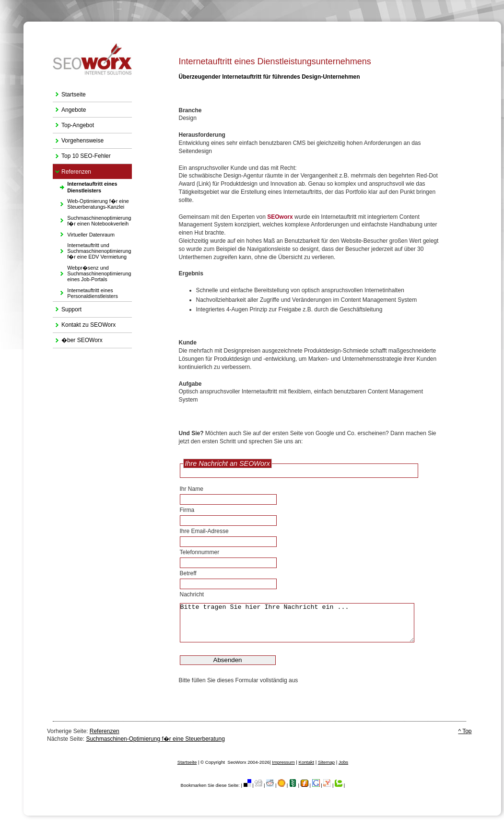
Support (67, 307)
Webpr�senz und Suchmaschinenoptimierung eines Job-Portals (92, 272)
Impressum (283, 762)
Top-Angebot (73, 123)
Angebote (69, 108)
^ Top (465, 731)
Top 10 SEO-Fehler (82, 154)
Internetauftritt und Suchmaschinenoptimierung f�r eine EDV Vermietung (92, 250)
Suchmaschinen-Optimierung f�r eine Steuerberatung (155, 739)
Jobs (343, 762)
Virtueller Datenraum (84, 233)
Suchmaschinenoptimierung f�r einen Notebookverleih (92, 219)
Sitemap (326, 762)
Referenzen (72, 170)
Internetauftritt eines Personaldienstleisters (85, 292)
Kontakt (307, 762)
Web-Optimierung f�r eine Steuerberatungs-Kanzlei (91, 203)
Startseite (69, 92)
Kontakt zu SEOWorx (84, 323)
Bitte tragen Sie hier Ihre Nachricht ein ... (308, 623)
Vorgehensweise (78, 139)
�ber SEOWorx (78, 338)
